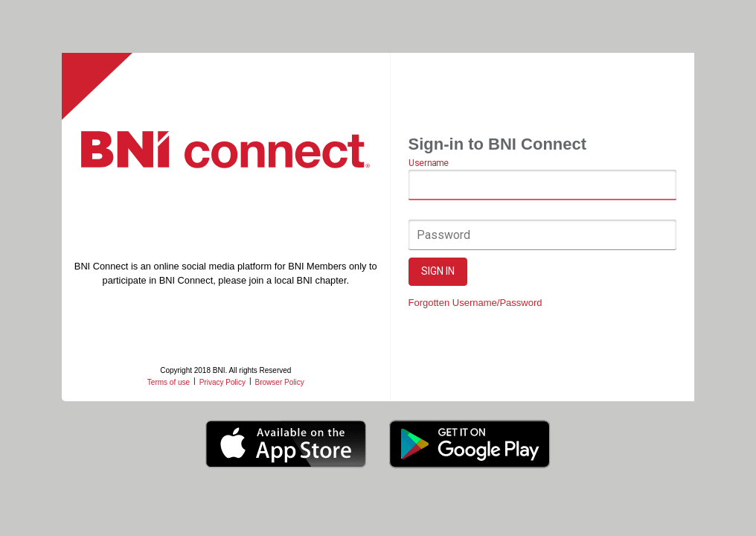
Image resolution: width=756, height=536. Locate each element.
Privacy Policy (222, 382)
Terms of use (169, 382)
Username (428, 164)
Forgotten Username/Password (475, 303)
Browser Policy (280, 382)
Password (443, 235)
